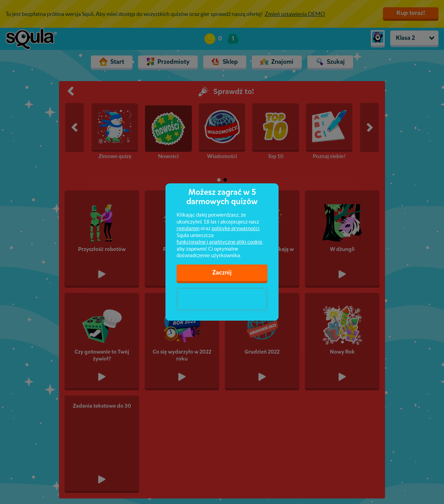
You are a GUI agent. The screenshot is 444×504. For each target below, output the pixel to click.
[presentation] (222, 299)
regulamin (188, 228)
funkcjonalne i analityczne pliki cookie (219, 242)
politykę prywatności (236, 228)
